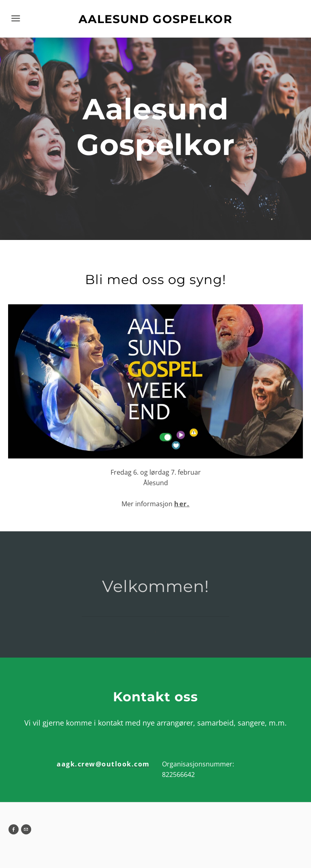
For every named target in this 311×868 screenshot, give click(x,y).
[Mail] (26, 829)
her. (182, 504)
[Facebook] (14, 829)
